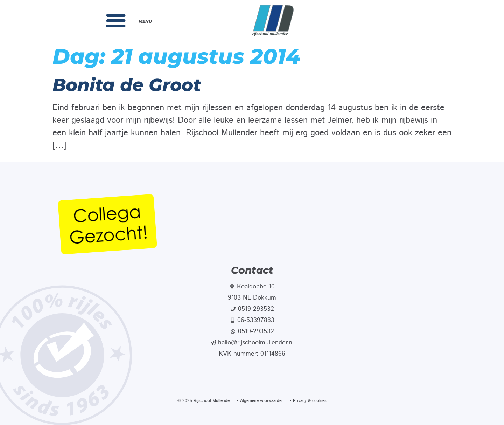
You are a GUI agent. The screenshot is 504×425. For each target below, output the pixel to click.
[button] (116, 20)
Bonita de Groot (127, 85)
